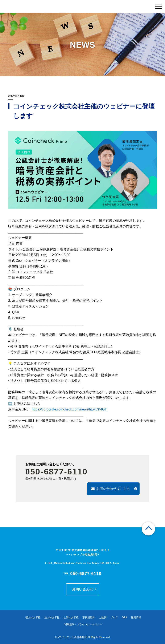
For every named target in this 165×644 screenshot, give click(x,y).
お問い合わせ (83, 589)
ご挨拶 (103, 617)
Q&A (124, 617)
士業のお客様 (71, 617)
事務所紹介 (89, 617)
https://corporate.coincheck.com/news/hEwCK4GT (69, 409)
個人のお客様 (33, 617)
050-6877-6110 (57, 472)
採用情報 (136, 617)
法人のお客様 (52, 617)
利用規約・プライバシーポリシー (83, 624)
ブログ (114, 617)
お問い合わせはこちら (114, 489)
